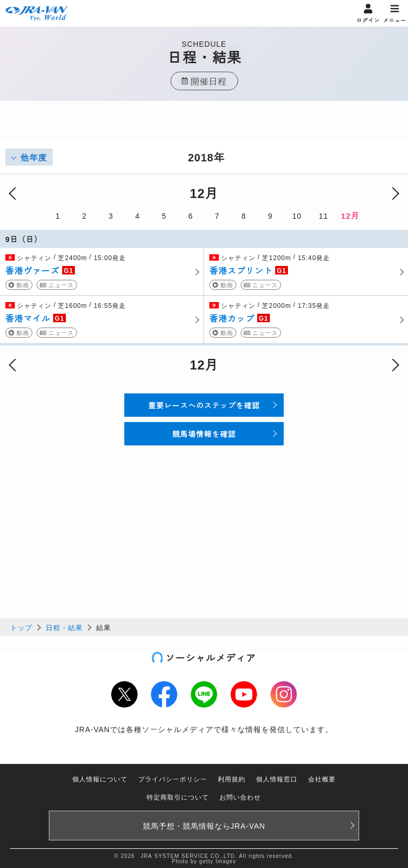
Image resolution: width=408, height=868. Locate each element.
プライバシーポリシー (173, 779)
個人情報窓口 (277, 779)
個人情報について (100, 779)
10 (297, 216)
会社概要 (322, 779)
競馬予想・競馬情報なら (204, 826)
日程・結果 (64, 627)
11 (324, 216)
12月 (350, 215)
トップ (21, 627)
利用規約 (232, 779)
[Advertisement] (204, 127)
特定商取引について (178, 797)
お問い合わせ (240, 797)
